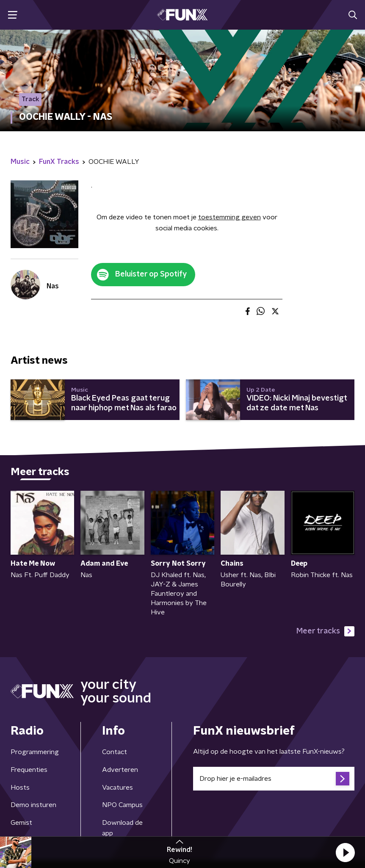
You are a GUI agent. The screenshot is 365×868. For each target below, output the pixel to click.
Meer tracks (325, 631)
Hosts (20, 788)
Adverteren (120, 770)
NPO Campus (122, 805)
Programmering (35, 752)
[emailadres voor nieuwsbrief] (274, 779)
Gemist (21, 823)
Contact (115, 752)
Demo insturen (33, 805)
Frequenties (29, 770)
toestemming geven (230, 217)
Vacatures (118, 788)
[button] (345, 852)
